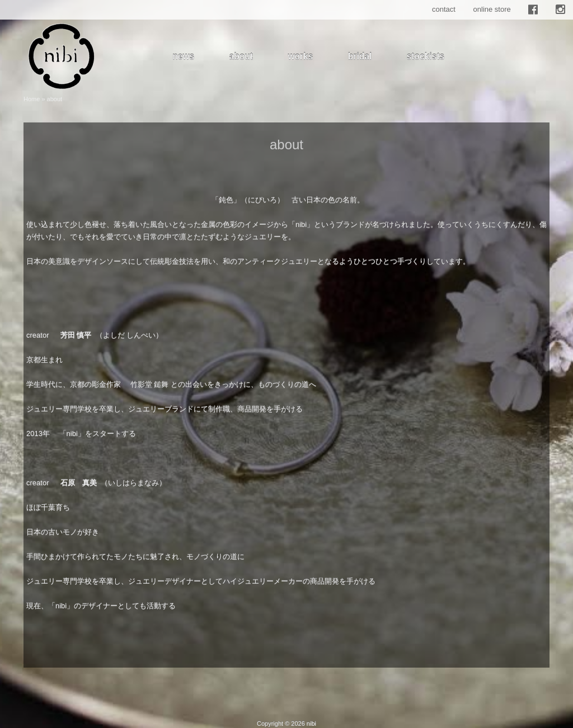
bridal (360, 56)
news (183, 56)
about (241, 56)
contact (444, 9)
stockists (426, 56)
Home (32, 99)
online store (492, 9)
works (300, 56)
